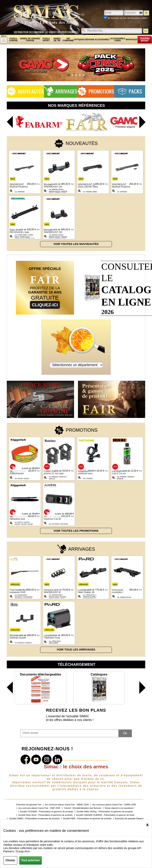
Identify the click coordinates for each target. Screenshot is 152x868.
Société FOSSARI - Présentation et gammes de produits (46, 812)
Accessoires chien (118, 40)
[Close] (147, 825)
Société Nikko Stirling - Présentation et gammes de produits (104, 812)
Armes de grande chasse (30, 40)
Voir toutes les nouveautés (76, 244)
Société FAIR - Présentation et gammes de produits (87, 819)
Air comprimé (68, 40)
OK (146, 31)
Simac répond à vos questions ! (120, 808)
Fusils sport (46, 40)
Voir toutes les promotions (76, 531)
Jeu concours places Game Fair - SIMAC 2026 (67, 805)
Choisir (10, 860)
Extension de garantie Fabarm (129, 819)
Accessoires (102, 40)
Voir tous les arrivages (76, 650)
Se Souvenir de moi (117, 18)
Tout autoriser (31, 860)
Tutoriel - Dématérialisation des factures (82, 808)
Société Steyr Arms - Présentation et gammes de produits (45, 815)
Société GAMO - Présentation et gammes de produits (34, 819)
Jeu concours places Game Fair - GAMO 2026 (114, 805)
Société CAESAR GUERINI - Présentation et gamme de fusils (105, 815)
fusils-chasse (13, 40)
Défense (90, 40)
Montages (131, 40)
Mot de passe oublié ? (138, 18)
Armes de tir (57, 40)
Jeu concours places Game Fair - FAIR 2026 (39, 808)
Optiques (79, 40)
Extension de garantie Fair (29, 805)
